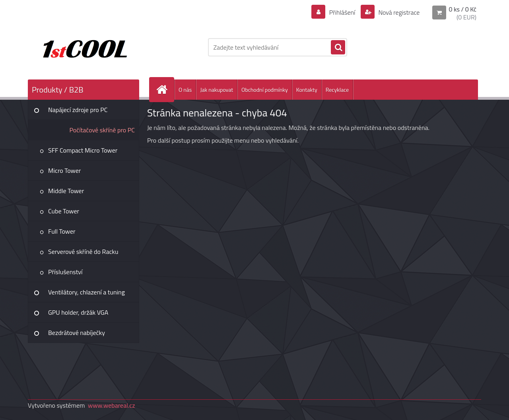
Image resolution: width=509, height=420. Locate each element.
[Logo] (83, 47)
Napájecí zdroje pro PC (78, 110)
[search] (338, 48)
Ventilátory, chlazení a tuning (86, 292)
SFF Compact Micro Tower (83, 150)
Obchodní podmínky (265, 90)
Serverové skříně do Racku (83, 252)
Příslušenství (65, 272)
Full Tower (62, 231)
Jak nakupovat (217, 90)
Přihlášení (342, 12)
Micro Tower (64, 170)
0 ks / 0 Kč (462, 9)
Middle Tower (66, 191)
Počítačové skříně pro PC (102, 130)
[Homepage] (165, 90)
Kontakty (307, 90)
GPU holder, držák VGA (78, 312)
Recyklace (337, 90)
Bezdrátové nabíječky (77, 333)
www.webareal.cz (112, 405)
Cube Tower (64, 211)
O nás (185, 90)
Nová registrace (398, 12)
